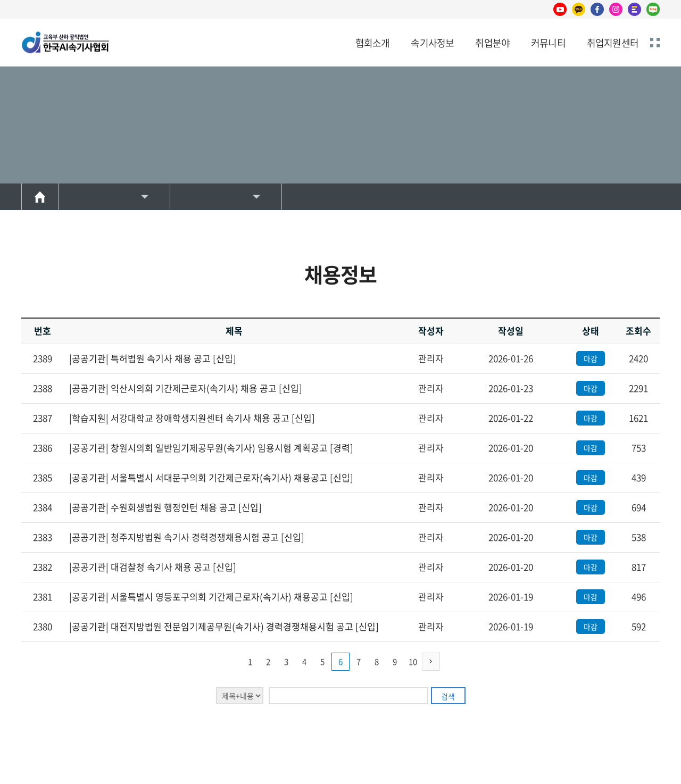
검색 (448, 696)
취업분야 (492, 43)
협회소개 (373, 43)
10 (413, 662)
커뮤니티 (548, 43)
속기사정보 (432, 43)
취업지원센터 (613, 43)
